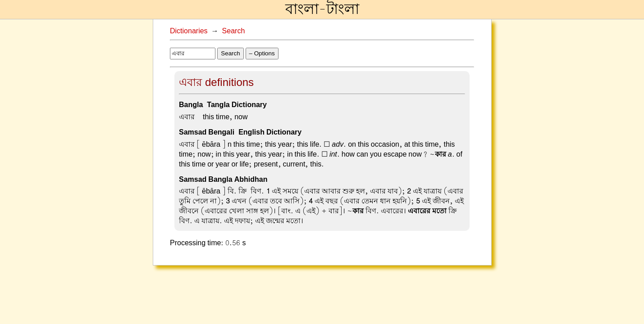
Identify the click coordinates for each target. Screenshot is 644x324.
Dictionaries (189, 31)
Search (234, 31)
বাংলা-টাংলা (322, 9)
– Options (262, 53)
